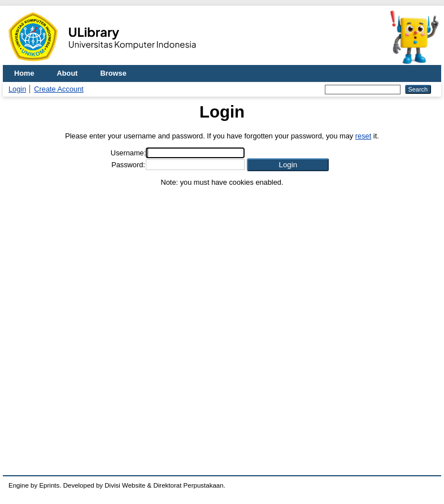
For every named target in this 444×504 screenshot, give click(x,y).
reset (363, 136)
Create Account (59, 89)
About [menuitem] (68, 73)
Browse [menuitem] (114, 73)
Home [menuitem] (24, 73)
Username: (129, 153)
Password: (128, 165)
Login (17, 89)
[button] (288, 165)
